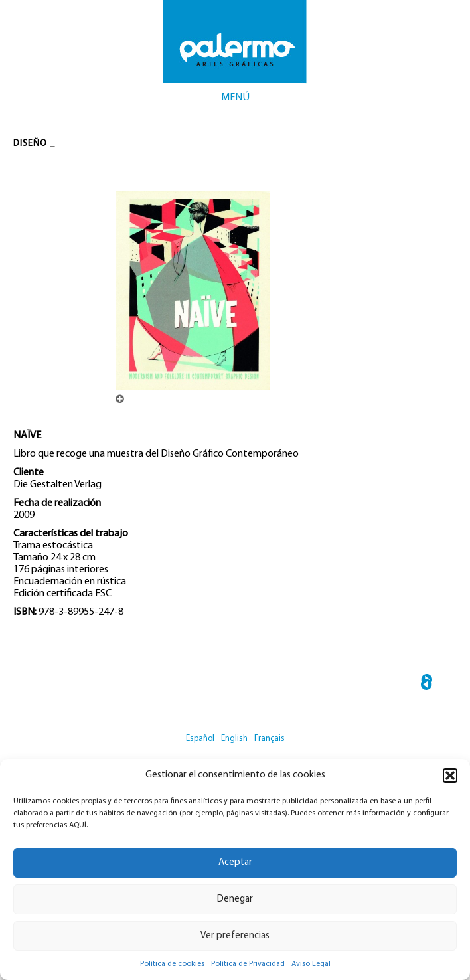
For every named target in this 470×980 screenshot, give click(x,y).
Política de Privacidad (248, 964)
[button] (450, 776)
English (234, 739)
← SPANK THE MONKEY (427, 684)
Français (270, 739)
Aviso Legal (311, 964)
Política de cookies (172, 964)
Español (200, 739)
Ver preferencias (235, 936)
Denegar (235, 899)
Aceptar (235, 863)
